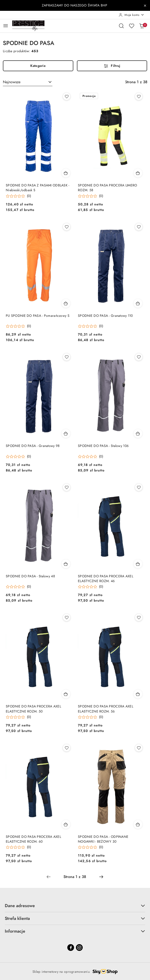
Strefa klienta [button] (75, 918)
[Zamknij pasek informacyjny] (145, 6)
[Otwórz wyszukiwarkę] (121, 26)
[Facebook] (71, 948)
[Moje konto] (131, 15)
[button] (18, 196)
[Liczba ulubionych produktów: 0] (131, 26)
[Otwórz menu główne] (6, 26)
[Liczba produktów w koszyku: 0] (142, 26)
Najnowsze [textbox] (12, 82)
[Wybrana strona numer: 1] (75, 877)
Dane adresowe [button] (75, 906)
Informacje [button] (75, 931)
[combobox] (28, 82)
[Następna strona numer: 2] (101, 877)
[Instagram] (79, 948)
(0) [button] (29, 196)
